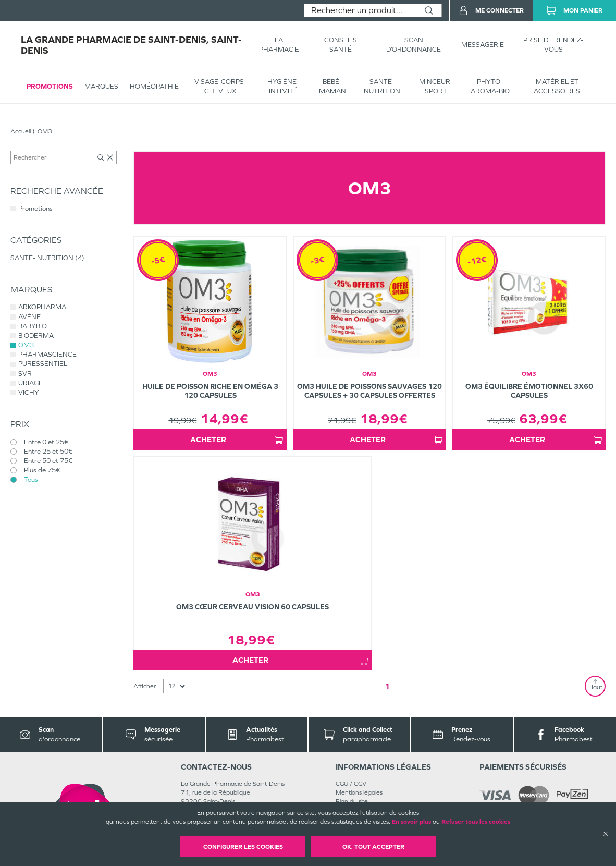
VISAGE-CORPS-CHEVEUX (220, 86)
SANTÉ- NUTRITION (382, 86)
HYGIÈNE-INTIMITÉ (283, 86)
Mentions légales (359, 792)
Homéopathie (154, 86)
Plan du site (352, 801)
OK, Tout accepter (373, 847)
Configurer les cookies (243, 847)
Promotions (50, 86)
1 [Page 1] (387, 686)
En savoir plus (411, 822)
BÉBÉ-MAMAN (332, 86)
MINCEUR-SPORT (436, 86)
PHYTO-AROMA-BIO (490, 86)
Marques (101, 86)
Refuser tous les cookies (476, 822)
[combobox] (360, 10)
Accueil (21, 131)
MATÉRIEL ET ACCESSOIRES (557, 86)
